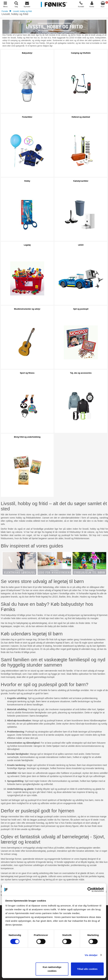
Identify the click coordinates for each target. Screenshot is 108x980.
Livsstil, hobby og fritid (22, 11)
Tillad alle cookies (87, 969)
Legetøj (27, 245)
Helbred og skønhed (81, 117)
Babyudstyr (27, 53)
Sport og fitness (27, 373)
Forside (5, 11)
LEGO (81, 245)
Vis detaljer (91, 955)
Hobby (27, 181)
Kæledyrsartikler (81, 181)
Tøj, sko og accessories (81, 373)
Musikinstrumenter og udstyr (27, 309)
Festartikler (27, 117)
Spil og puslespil (81, 309)
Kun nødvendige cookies (52, 969)
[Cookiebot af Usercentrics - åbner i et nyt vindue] (90, 890)
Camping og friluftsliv (81, 53)
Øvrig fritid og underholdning (27, 437)
